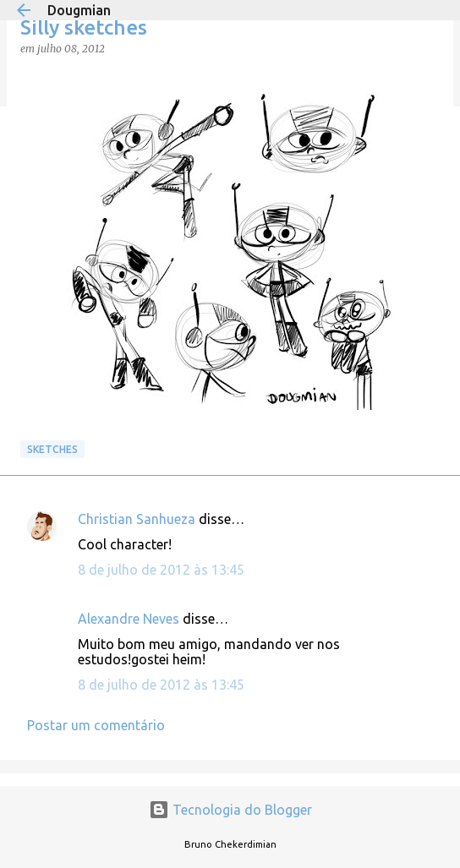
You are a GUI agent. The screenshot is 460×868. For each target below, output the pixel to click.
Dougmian (79, 10)
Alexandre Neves (129, 619)
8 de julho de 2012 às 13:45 (161, 570)
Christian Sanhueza (137, 519)
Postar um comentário (96, 725)
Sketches (52, 449)
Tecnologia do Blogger (230, 810)
